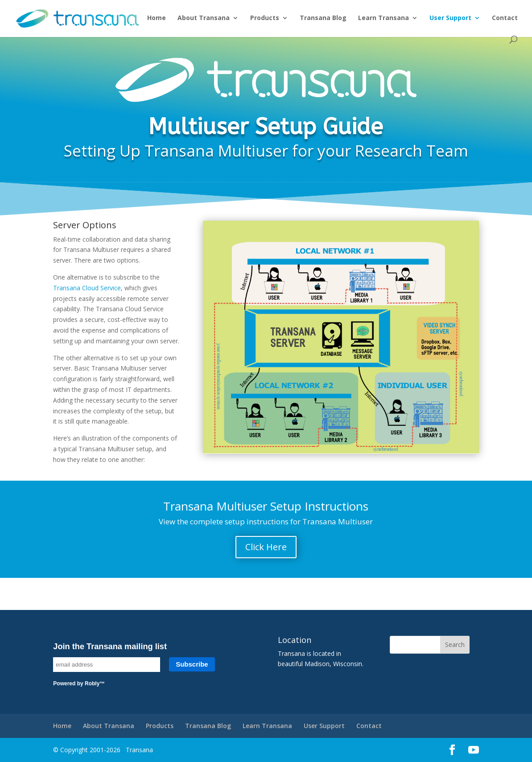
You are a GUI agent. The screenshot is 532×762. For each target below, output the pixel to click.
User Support (450, 18)
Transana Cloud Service (87, 288)
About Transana (204, 18)
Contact (505, 18)
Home (157, 18)
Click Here (266, 547)
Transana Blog (323, 18)
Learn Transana (384, 18)
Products (265, 18)
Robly (92, 684)
